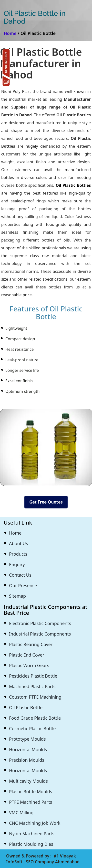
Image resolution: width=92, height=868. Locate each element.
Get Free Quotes (46, 502)
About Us (19, 543)
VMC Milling (21, 813)
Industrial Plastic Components (40, 634)
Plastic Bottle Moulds (31, 791)
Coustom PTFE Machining (35, 697)
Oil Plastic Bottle (26, 707)
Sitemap (17, 596)
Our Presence (23, 585)
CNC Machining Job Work (35, 823)
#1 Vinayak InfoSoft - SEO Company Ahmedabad (43, 859)
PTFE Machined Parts (31, 802)
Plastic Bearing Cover (31, 644)
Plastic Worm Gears (29, 665)
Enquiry (17, 564)
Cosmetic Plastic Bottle (32, 728)
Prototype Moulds (27, 739)
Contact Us (20, 575)
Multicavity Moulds (28, 781)
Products (18, 554)
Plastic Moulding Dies (31, 844)
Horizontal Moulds (28, 749)
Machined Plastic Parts (32, 686)
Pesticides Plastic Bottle (33, 676)
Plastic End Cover (27, 655)
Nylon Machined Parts (32, 834)
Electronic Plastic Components (40, 623)
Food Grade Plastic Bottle (35, 718)
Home (10, 33)
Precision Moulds (27, 760)
